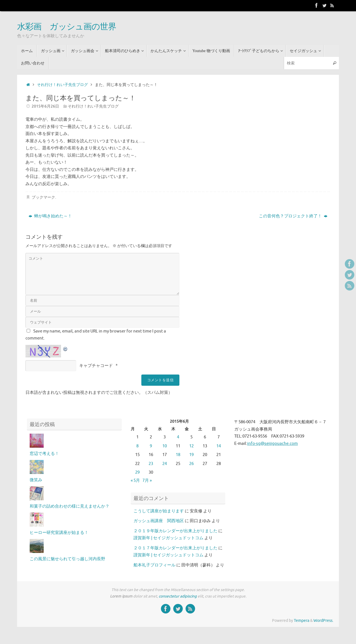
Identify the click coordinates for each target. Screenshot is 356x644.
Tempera (302, 621)
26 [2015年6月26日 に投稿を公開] (191, 464)
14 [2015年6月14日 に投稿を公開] (219, 446)
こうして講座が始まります (159, 511)
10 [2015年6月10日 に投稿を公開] (165, 446)
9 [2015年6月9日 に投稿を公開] (151, 446)
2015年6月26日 (45, 106)
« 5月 (135, 481)
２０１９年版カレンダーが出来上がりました (175, 531)
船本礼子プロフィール (154, 565)
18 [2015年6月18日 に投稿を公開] (178, 455)
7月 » (147, 481)
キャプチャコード (96, 366)
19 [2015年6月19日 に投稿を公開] (191, 455)
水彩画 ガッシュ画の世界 (67, 27)
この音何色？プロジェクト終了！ (293, 216)
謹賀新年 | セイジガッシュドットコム (168, 538)
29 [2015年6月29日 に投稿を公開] (137, 472)
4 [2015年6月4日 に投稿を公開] (178, 437)
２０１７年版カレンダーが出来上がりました (175, 548)
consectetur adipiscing (178, 596)
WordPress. (323, 621)
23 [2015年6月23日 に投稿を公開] (151, 464)
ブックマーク (43, 197)
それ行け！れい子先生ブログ (62, 85)
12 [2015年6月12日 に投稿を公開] (191, 446)
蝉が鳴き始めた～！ (50, 216)
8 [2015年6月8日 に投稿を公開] (137, 446)
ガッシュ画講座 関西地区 (159, 521)
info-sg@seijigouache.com (272, 444)
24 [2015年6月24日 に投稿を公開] (165, 464)
